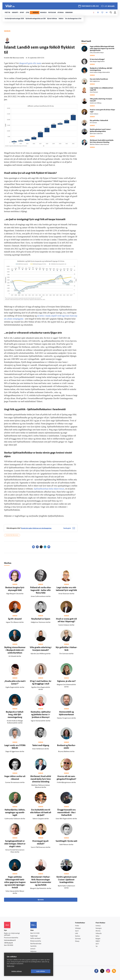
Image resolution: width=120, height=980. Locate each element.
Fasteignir (99, 928)
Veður (98, 936)
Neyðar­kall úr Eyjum (41, 619)
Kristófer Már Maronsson (12, 535)
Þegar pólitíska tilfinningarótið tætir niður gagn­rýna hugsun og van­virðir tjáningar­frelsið (15, 882)
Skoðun (78, 936)
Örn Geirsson (93, 123)
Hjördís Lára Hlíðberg (96, 103)
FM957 (98, 941)
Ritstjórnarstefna (36, 941)
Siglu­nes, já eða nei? (66, 681)
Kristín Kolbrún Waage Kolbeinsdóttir (100, 72)
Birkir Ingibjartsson (95, 81)
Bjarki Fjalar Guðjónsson (96, 134)
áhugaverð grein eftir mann (30, 63)
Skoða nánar (11, 966)
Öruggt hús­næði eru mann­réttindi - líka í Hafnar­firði (66, 813)
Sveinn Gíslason (94, 114)
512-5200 (36, 933)
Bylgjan (98, 939)
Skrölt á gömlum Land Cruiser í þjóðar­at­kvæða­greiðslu (66, 880)
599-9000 (10, 945)
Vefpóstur (33, 952)
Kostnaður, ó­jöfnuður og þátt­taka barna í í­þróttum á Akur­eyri (41, 715)
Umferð (33, 949)
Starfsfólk (33, 946)
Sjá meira (41, 900)
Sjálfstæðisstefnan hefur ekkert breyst (49, 489)
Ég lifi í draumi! (15, 619)
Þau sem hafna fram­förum (99, 79)
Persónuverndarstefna (11, 938)
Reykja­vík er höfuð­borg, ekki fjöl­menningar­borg (15, 715)
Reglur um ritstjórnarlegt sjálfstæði (12, 934)
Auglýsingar (34, 936)
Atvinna (98, 931)
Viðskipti (78, 928)
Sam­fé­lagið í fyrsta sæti (66, 841)
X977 (97, 944)
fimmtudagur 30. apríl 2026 (90, 6)
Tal (97, 946)
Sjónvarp (78, 939)
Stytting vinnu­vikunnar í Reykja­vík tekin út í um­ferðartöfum (15, 650)
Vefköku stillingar (17, 971)
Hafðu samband (35, 939)
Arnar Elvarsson (94, 92)
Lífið (77, 934)
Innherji (98, 926)
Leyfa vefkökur (41, 971)
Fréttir (77, 926)
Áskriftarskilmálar (36, 944)
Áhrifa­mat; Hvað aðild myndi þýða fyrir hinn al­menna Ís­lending (41, 779)
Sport (77, 931)
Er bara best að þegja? (97, 59)
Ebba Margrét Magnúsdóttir (97, 62)
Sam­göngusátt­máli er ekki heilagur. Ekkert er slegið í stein (15, 844)
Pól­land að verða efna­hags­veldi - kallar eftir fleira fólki (41, 590)
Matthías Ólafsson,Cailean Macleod (99, 145)
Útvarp (77, 941)
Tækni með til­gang (41, 746)
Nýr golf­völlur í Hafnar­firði (99, 121)
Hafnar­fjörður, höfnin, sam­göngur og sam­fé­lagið (15, 813)
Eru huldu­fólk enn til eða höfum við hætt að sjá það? (41, 813)
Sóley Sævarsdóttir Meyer (97, 53)
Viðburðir (99, 934)
